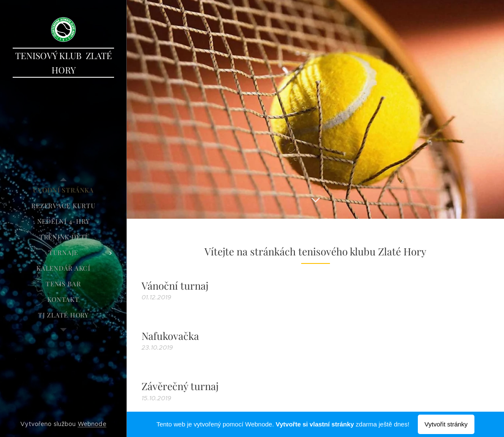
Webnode (92, 424)
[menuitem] (63, 190)
